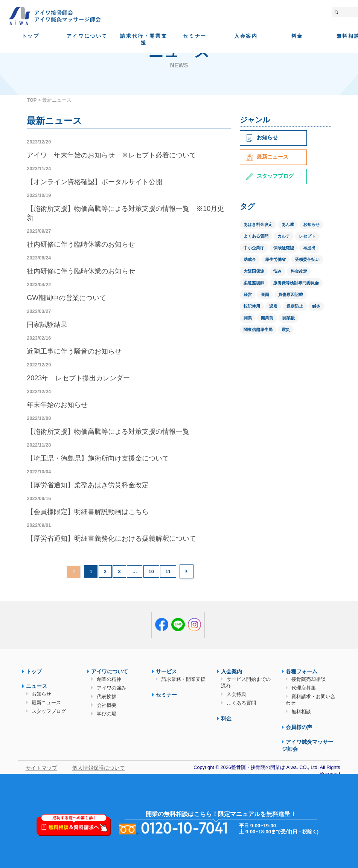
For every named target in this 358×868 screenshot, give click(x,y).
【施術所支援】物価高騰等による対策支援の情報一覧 (108, 432)
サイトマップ (41, 768)
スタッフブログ (270, 176)
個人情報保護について (99, 768)
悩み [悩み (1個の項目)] (277, 271)
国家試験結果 (47, 325)
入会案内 (246, 36)
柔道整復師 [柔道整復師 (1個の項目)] (254, 283)
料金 (297, 36)
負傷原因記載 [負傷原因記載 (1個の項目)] (291, 294)
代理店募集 (304, 688)
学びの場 (107, 714)
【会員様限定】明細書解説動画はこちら (88, 512)
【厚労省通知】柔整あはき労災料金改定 (88, 485)
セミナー (195, 36)
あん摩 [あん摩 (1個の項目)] (288, 224)
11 (168, 571)
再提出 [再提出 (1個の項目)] (309, 248)
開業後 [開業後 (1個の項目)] (289, 318)
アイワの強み (111, 688)
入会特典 (236, 694)
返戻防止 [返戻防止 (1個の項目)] (295, 306)
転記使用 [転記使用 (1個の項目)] (252, 306)
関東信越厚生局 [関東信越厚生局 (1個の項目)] (258, 330)
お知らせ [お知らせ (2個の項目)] (311, 224)
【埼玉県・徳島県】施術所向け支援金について (98, 458)
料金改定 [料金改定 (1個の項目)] (299, 271)
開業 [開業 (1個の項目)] (248, 318)
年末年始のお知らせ (57, 405)
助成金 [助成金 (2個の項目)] (250, 259)
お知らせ (262, 137)
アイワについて (87, 36)
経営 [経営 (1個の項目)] (248, 294)
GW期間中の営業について (66, 298)
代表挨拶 (107, 696)
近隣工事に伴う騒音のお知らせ (74, 351)
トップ (31, 36)
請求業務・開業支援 (184, 679)
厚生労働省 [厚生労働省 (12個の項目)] (275, 259)
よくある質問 (241, 703)
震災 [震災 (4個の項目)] (286, 330)
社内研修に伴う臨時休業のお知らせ (81, 244)
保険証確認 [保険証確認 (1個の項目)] (284, 248)
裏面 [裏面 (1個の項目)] (265, 294)
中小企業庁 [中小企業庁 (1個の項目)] (254, 248)
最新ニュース (267, 157)
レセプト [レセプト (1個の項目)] (307, 236)
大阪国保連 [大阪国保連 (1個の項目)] (254, 271)
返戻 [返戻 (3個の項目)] (273, 306)
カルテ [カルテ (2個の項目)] (284, 236)
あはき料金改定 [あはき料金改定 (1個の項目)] (258, 224)
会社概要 (107, 705)
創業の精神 (109, 679)
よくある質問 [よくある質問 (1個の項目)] (256, 236)
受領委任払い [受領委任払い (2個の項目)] (307, 259)
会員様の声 (299, 727)
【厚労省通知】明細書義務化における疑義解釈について (111, 538)
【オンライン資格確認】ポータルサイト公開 (94, 182)
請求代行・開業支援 (144, 39)
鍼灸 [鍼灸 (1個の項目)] (316, 306)
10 (151, 571)
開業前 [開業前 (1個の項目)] (267, 318)
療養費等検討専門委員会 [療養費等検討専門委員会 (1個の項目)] (296, 283)
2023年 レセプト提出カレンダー (78, 378)
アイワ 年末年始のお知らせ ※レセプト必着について (111, 155)
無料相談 (301, 712)
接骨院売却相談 (308, 679)
